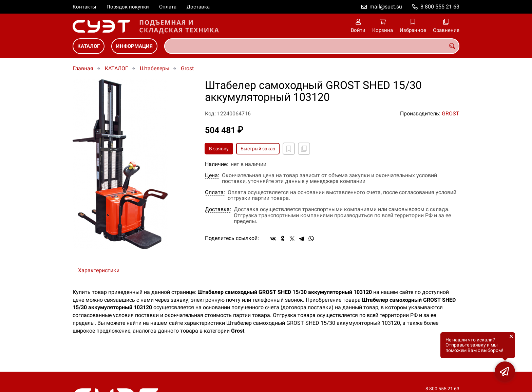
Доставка (198, 7)
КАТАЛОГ (89, 46)
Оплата (168, 7)
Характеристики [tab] (99, 270)
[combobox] (312, 46)
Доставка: (218, 209)
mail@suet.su (386, 7)
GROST (451, 114)
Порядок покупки (128, 7)
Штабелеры (155, 68)
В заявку (219, 149)
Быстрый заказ (258, 149)
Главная (83, 68)
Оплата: (215, 192)
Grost (187, 68)
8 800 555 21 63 (440, 7)
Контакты (84, 7)
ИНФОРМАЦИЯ (134, 46)
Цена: (212, 175)
